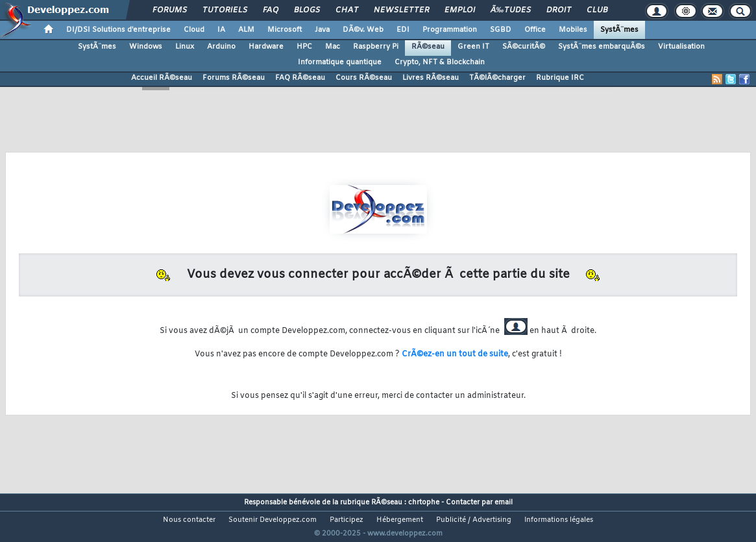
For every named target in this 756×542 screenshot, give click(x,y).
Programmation (450, 30)
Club (597, 10)
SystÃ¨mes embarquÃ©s (602, 47)
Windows (146, 47)
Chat (347, 10)
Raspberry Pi (376, 47)
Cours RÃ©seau (364, 78)
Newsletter (401, 10)
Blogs (307, 10)
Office (535, 30)
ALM (246, 30)
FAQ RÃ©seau (300, 78)
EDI (403, 30)
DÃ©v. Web (363, 30)
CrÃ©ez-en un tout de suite (455, 354)
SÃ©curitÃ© (524, 47)
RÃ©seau (428, 47)
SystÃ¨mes (619, 30)
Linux (185, 47)
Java (322, 30)
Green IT (473, 47)
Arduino (221, 47)
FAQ (271, 10)
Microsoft (285, 30)
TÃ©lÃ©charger (497, 78)
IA (221, 30)
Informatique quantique (340, 62)
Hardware (266, 47)
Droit (559, 10)
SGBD (501, 30)
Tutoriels (225, 10)
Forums (170, 10)
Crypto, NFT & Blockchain (440, 62)
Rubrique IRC (560, 78)
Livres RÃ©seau (431, 78)
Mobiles (573, 30)
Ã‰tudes (511, 10)
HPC (304, 47)
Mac (333, 47)
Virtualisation (681, 47)
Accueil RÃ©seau (162, 78)
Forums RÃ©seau (234, 78)
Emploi (460, 10)
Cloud (194, 30)
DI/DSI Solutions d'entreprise (118, 30)
